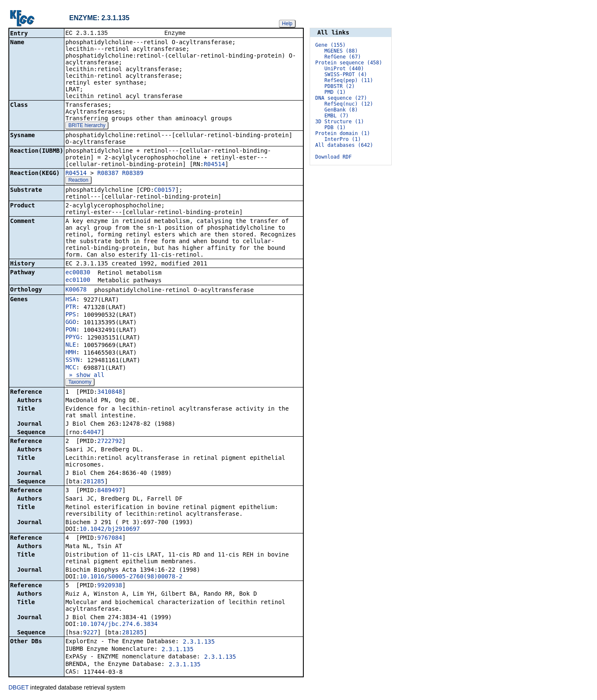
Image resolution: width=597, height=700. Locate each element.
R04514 (214, 165)
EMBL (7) (337, 116)
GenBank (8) (341, 110)
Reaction (78, 181)
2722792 (110, 442)
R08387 (108, 174)
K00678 (76, 290)
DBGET (19, 688)
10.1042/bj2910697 (110, 530)
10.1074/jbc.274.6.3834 (118, 625)
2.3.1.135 (199, 642)
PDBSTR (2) (340, 86)
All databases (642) (344, 145)
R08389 (133, 174)
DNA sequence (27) (341, 98)
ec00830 (78, 273)
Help (287, 24)
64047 (92, 433)
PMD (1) (335, 92)
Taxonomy (80, 383)
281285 (94, 482)
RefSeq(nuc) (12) (349, 104)
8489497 (110, 491)
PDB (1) (335, 127)
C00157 (165, 191)
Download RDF (333, 157)
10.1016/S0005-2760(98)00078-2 (131, 577)
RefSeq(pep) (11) (349, 80)
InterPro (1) (343, 139)
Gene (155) (330, 45)
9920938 (110, 586)
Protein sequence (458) (349, 63)
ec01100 (78, 281)
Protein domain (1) (342, 133)
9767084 (110, 538)
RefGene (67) (343, 57)
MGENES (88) (341, 51)
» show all (85, 376)
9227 (90, 633)
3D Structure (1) (340, 122)
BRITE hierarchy (87, 126)
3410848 (110, 392)
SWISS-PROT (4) (346, 74)
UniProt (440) (344, 69)
